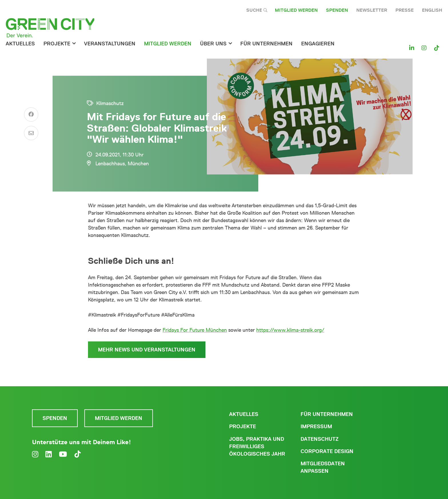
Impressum (316, 426)
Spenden (337, 10)
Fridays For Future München (195, 330)
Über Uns (213, 44)
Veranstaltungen (110, 44)
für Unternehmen (266, 44)
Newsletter (372, 10)
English (432, 10)
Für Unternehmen (327, 414)
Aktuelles (20, 44)
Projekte (57, 44)
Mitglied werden (296, 10)
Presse (405, 10)
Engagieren (318, 44)
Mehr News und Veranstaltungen (147, 350)
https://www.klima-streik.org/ (290, 330)
